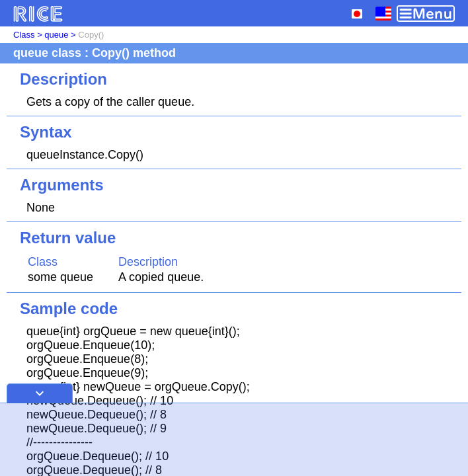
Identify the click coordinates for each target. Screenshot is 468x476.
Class (24, 35)
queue (56, 35)
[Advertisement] (234, 440)
